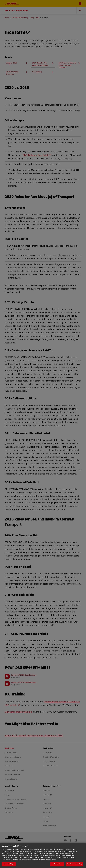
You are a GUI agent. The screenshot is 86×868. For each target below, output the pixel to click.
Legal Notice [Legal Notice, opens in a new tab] (52, 860)
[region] (43, 855)
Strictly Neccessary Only (74, 864)
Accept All (57, 864)
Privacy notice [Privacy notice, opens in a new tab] (44, 860)
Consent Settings (9, 864)
